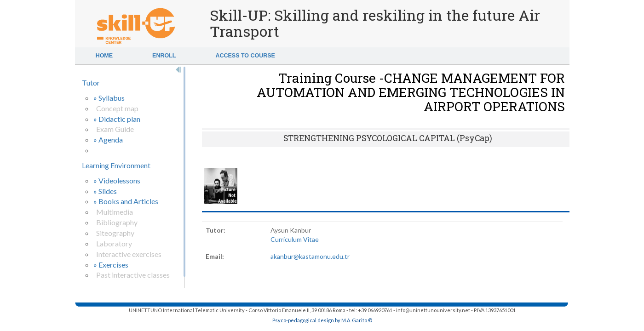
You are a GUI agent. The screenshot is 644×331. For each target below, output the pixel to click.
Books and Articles (128, 201)
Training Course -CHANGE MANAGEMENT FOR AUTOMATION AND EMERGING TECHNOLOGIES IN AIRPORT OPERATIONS (411, 92)
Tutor (91, 83)
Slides (108, 191)
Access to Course (245, 56)
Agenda (111, 140)
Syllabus (112, 98)
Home (104, 56)
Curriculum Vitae (295, 239)
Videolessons (119, 180)
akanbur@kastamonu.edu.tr (310, 256)
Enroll (164, 56)
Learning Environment (116, 165)
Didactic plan (119, 119)
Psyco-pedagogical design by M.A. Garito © (322, 320)
